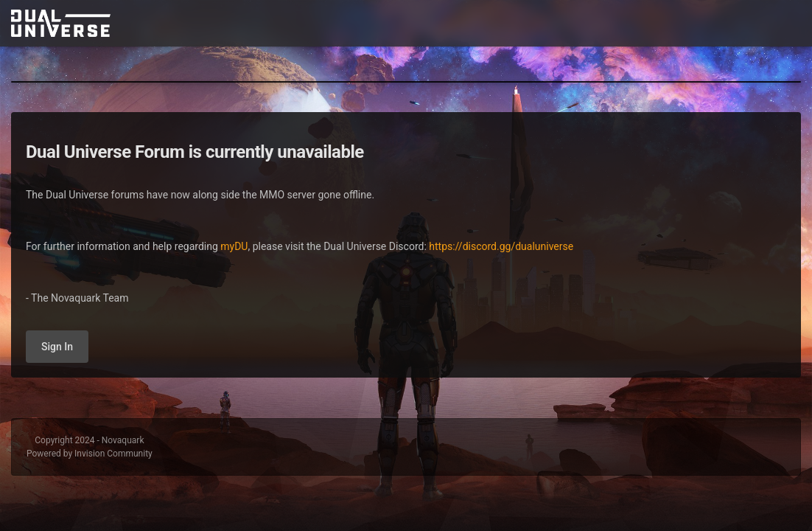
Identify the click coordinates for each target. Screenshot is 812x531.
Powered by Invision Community (90, 454)
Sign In (57, 347)
